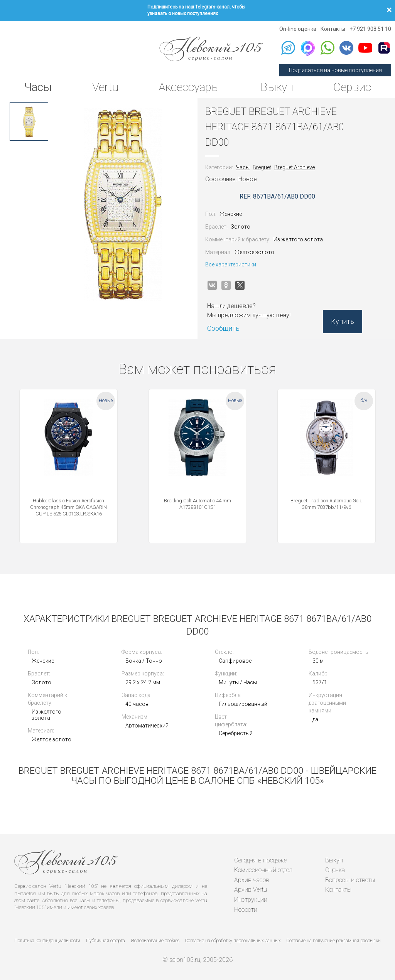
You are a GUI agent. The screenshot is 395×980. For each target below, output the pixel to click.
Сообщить (223, 328)
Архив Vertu (251, 890)
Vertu (105, 87)
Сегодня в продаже (260, 860)
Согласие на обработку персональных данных (233, 941)
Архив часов (252, 880)
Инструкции (251, 900)
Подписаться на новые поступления (335, 70)
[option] (29, 121)
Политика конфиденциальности (47, 941)
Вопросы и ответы (350, 880)
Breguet (262, 167)
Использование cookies (155, 941)
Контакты (333, 29)
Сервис (352, 87)
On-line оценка (298, 29)
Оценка (335, 870)
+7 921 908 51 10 (370, 29)
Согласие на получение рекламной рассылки (334, 941)
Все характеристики (231, 264)
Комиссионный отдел (263, 870)
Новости (246, 910)
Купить (343, 321)
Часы (38, 87)
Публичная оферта (106, 941)
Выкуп (277, 87)
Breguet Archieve (295, 167)
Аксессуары (189, 87)
